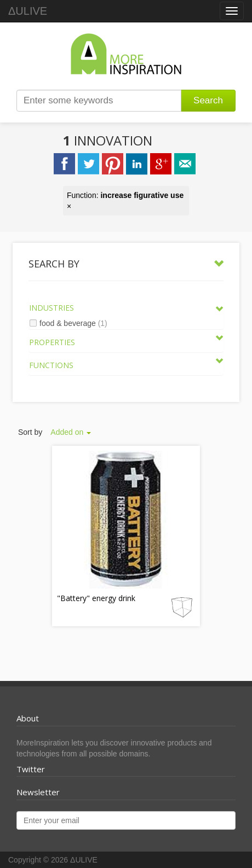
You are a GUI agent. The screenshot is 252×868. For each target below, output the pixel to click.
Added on (71, 432)
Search (208, 100)
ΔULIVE (28, 11)
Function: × (125, 201)
